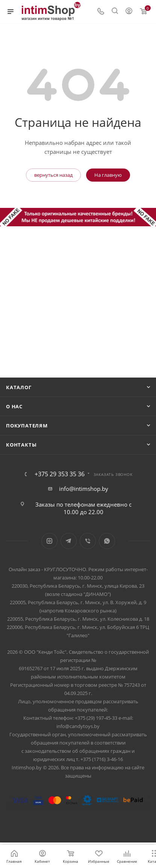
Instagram (49, 541)
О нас (14, 406)
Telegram (69, 541)
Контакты (21, 445)
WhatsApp (107, 541)
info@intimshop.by (84, 489)
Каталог (19, 387)
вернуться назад (53, 175)
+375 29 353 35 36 (60, 474)
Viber (88, 541)
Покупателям (27, 426)
